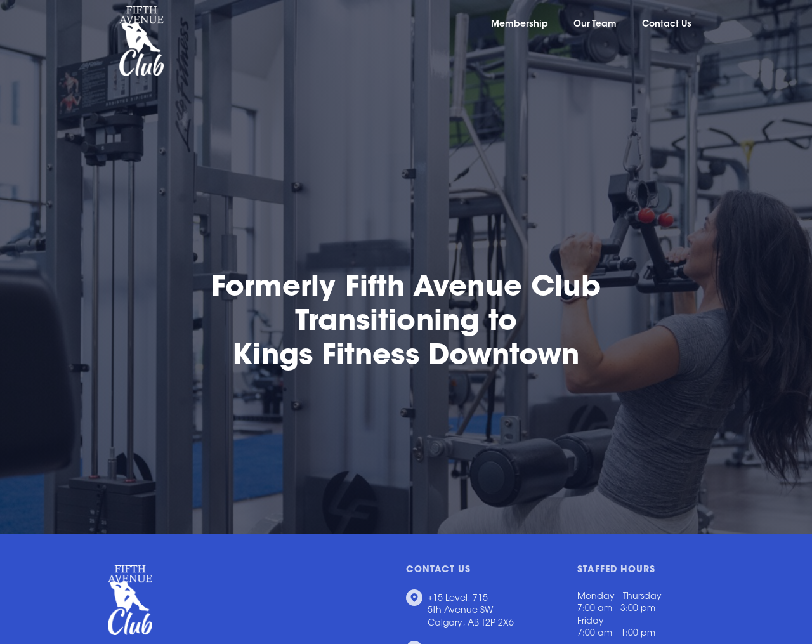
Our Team (595, 25)
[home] (136, 41)
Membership (520, 25)
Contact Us (667, 25)
